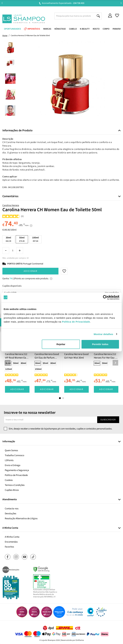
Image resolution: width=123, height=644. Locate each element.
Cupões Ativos (12, 490)
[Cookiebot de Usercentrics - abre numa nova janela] (105, 297)
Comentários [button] (10, 196)
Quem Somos (11, 450)
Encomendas (11, 542)
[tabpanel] (17, 360)
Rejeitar (61, 344)
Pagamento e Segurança (17, 470)
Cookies (9, 480)
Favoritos (9, 547)
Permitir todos (100, 344)
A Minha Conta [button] (10, 528)
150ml (38, 369)
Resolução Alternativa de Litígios (21, 519)
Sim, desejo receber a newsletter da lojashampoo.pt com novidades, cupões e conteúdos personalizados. (60, 429)
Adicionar (31, 271)
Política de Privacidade (16, 475)
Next (121, 3)
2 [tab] (63, 398)
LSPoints (9, 460)
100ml (35, 239)
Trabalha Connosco (14, 455)
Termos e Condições (15, 485)
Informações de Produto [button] (17, 131)
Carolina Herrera (11, 205)
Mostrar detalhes (103, 334)
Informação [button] (9, 442)
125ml (9, 369)
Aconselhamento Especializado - (63, 3)
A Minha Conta (12, 537)
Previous (2, 3)
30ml (8, 239)
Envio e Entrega (13, 465)
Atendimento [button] (10, 500)
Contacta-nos (12, 509)
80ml (23, 363)
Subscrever (108, 420)
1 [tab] (60, 398)
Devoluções (10, 514)
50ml (16, 363)
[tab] (61, 131)
